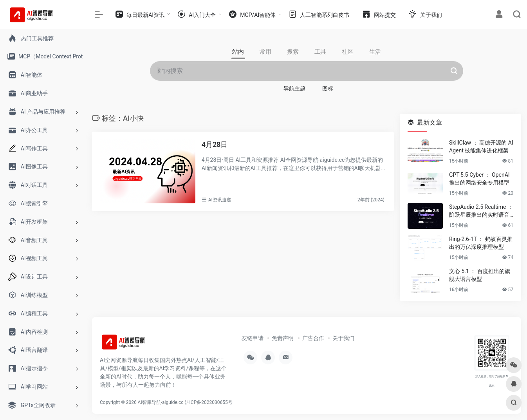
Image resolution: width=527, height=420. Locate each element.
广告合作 (313, 338)
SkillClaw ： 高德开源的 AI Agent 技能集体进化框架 (481, 147)
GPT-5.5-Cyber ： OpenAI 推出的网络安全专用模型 (479, 179)
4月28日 (215, 144)
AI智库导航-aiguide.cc (161, 402)
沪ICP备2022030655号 (209, 402)
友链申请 (253, 338)
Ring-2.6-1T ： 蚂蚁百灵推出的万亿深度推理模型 (481, 243)
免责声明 (283, 338)
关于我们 (343, 338)
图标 (328, 89)
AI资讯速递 (220, 200)
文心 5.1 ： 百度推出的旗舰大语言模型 (480, 275)
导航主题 (294, 89)
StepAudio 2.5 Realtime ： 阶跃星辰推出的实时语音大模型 (481, 211)
